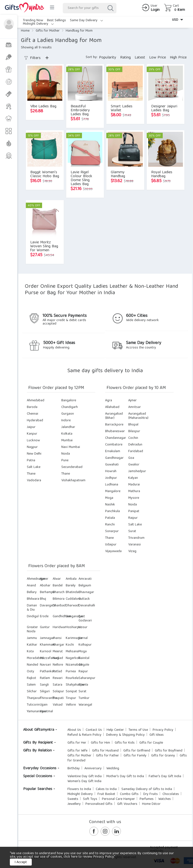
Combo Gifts (129, 794)
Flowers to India (79, 789)
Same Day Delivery (86, 20)
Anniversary (93, 769)
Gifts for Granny (163, 756)
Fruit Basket (106, 794)
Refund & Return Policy (84, 735)
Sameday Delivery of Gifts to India (147, 789)
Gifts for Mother (48, 31)
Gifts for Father (107, 756)
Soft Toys (90, 799)
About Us (74, 730)
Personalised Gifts (99, 804)
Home (25, 31)
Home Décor (151, 804)
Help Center (115, 730)
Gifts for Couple (151, 743)
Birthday (74, 769)
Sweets (73, 799)
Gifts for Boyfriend (169, 751)
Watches (165, 799)
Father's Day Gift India (165, 776)
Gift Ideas (157, 735)
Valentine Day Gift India (85, 776)
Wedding (113, 769)
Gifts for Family (135, 756)
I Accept (21, 862)
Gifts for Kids (125, 743)
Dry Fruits (151, 794)
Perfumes (147, 799)
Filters (32, 58)
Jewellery (74, 804)
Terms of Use (138, 730)
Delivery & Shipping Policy (125, 735)
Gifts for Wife (77, 751)
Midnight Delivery (38, 24)
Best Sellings (56, 20)
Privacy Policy (163, 730)
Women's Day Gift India (84, 781)
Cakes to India (106, 789)
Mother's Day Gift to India (125, 776)
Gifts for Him (100, 743)
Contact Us (94, 730)
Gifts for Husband (105, 751)
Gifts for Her (77, 743)
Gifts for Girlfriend (137, 751)
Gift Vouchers (127, 804)
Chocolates (171, 794)
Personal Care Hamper (118, 799)
